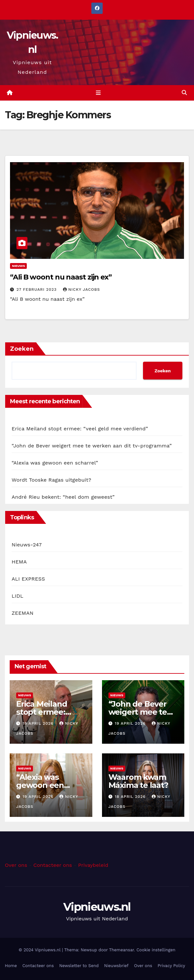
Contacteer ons (53, 865)
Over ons (16, 865)
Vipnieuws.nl (97, 907)
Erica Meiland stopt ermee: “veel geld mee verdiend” (80, 429)
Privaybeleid (93, 865)
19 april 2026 (39, 723)
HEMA (19, 562)
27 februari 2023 (37, 289)
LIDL (17, 596)
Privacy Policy (171, 966)
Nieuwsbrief (117, 966)
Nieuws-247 (27, 545)
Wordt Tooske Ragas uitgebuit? (51, 480)
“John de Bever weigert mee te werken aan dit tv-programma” (92, 446)
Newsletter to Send (79, 966)
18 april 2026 (131, 797)
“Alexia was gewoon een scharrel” (55, 463)
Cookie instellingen (156, 950)
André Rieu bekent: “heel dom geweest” (63, 497)
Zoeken (22, 349)
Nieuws (18, 266)
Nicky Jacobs (82, 289)
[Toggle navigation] (98, 93)
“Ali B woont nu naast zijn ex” (61, 277)
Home (11, 966)
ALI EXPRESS (28, 579)
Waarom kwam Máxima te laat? (138, 781)
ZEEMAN (23, 613)
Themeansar (122, 950)
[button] (184, 93)
